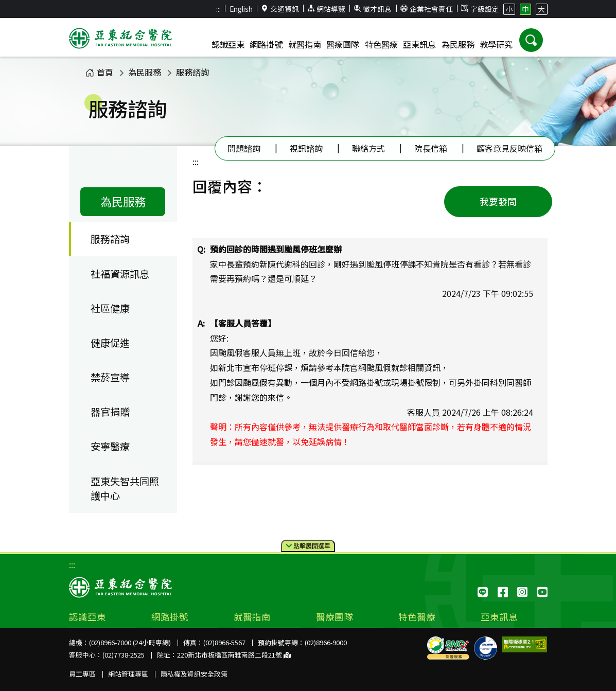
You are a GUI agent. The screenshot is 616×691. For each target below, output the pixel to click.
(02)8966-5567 (224, 642)
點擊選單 (308, 546)
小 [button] (509, 9)
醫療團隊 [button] (343, 44)
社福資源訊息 (120, 274)
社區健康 (110, 308)
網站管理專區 (128, 674)
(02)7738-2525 (124, 655)
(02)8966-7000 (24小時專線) (130, 642)
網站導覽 (326, 9)
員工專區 (82, 674)
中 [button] (525, 9)
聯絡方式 (368, 148)
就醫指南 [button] (305, 44)
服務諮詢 (192, 72)
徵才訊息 (373, 9)
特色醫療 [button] (381, 44)
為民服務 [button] (458, 44)
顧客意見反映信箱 (509, 148)
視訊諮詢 (306, 148)
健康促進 (110, 343)
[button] (531, 40)
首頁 (99, 72)
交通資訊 (280, 9)
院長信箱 (431, 148)
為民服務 (145, 72)
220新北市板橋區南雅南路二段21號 (234, 655)
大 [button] (541, 9)
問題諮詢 (244, 148)
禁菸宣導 (110, 377)
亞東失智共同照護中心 (125, 489)
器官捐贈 (110, 412)
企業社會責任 (427, 9)
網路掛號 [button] (266, 44)
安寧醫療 (110, 446)
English (241, 9)
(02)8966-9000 (326, 642)
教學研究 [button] (496, 44)
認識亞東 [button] (228, 44)
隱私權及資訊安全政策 (194, 674)
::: (218, 9)
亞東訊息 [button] (419, 44)
